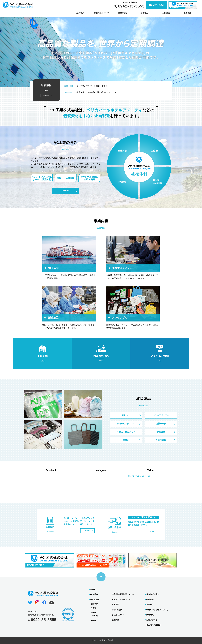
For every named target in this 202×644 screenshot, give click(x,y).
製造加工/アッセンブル (121, 599)
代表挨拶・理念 (153, 594)
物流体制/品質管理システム (123, 594)
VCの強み (80, 13)
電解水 (126, 440)
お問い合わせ (152, 620)
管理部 (94, 613)
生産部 (94, 608)
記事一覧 (46, 95)
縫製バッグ (161, 424)
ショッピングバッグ (126, 424)
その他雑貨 (161, 440)
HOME (93, 589)
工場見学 (115, 605)
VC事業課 (95, 616)
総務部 (94, 621)
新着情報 (187, 13)
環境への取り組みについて (157, 610)
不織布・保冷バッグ (126, 432)
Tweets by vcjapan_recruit (139, 476)
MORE (66, 191)
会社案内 (166, 13)
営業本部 (94, 604)
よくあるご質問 (118, 615)
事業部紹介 (95, 599)
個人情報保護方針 (154, 625)
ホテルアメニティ (161, 415)
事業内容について (102, 13)
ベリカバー (126, 415)
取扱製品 (115, 620)
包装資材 (161, 432)
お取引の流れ (117, 610)
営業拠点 (150, 605)
